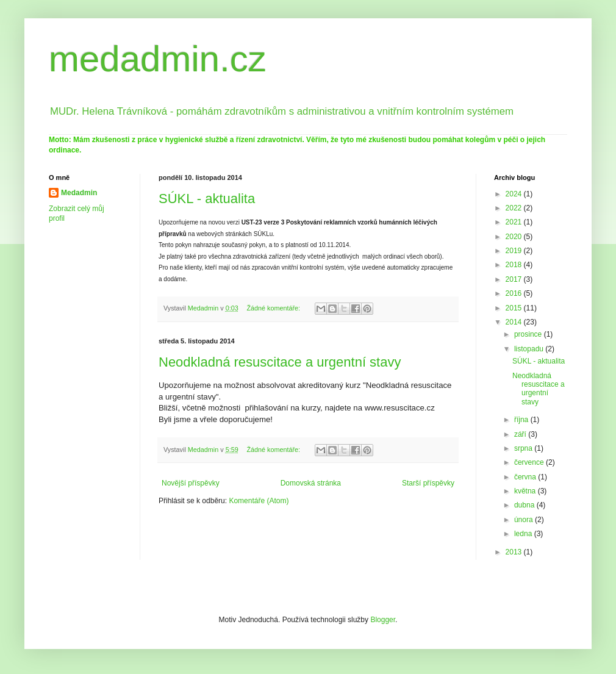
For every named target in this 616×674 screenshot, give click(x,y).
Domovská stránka (311, 483)
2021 (515, 222)
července (530, 462)
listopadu (530, 349)
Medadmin (79, 193)
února (525, 520)
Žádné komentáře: (274, 308)
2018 (515, 265)
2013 (515, 552)
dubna (525, 505)
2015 (515, 308)
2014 (515, 322)
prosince (529, 334)
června (526, 477)
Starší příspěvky (428, 483)
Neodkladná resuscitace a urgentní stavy (280, 362)
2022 (515, 208)
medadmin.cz (158, 59)
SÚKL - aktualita (207, 199)
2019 (515, 251)
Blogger (383, 620)
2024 (515, 194)
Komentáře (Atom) (259, 501)
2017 (515, 279)
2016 (515, 293)
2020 (515, 237)
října (522, 420)
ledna (524, 534)
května (526, 491)
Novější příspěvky (191, 483)
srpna (524, 448)
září (521, 434)
